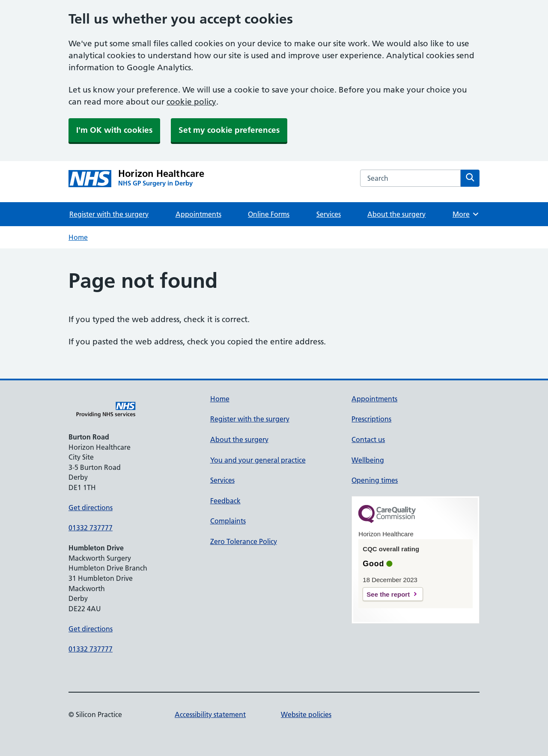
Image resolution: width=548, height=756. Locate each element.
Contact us (368, 439)
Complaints (228, 521)
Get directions (91, 508)
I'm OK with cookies (114, 130)
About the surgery (396, 214)
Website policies (306, 714)
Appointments (198, 214)
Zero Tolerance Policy (244, 541)
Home (78, 237)
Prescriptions (371, 419)
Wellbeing (368, 460)
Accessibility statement (210, 714)
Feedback (225, 501)
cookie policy (191, 102)
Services (329, 214)
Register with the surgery (109, 214)
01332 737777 (91, 528)
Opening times (375, 480)
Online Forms (269, 214)
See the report (388, 594)
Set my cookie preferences (229, 130)
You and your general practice (258, 460)
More (466, 214)
